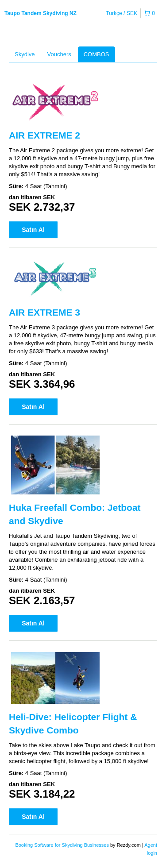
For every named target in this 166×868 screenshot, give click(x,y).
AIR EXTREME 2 (44, 135)
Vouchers (59, 54)
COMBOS (97, 54)
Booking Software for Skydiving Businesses (63, 845)
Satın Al (33, 230)
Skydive (25, 54)
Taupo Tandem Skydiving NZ (41, 13)
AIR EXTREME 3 (44, 312)
